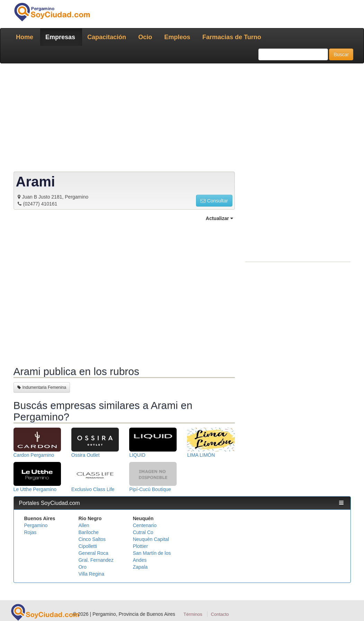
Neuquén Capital (151, 539)
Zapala (140, 567)
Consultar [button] (214, 201)
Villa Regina (91, 574)
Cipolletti (88, 546)
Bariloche (88, 532)
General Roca (93, 553)
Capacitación (107, 37)
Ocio (145, 37)
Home (25, 37)
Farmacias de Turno (232, 37)
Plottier (140, 546)
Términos (193, 614)
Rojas (30, 532)
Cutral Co (143, 532)
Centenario (145, 525)
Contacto (220, 614)
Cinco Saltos (92, 539)
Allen (84, 525)
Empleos (177, 37)
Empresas (60, 37)
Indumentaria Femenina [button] (42, 387)
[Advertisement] (182, 119)
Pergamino (36, 525)
